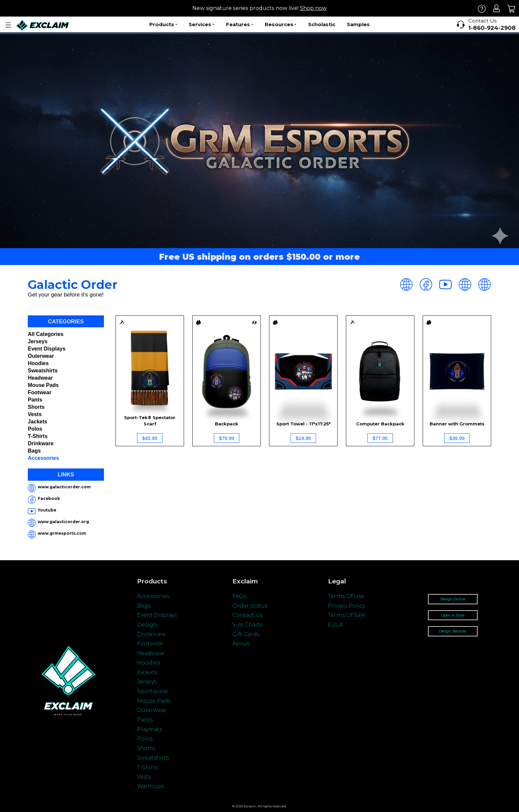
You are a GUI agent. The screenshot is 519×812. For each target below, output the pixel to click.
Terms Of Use (346, 596)
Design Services (453, 631)
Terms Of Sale (347, 615)
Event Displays (47, 349)
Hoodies (38, 363)
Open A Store (453, 615)
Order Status (250, 606)
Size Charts (247, 625)
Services (201, 25)
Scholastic (322, 24)
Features (239, 25)
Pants (35, 400)
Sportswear (153, 691)
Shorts (36, 407)
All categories (46, 334)
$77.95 (380, 438)
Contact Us (247, 615)
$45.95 (150, 438)
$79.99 (227, 438)
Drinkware (41, 443)
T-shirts (38, 436)
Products (163, 25)
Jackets (38, 422)
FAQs (239, 596)
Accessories (43, 458)
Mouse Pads (43, 385)
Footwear (40, 392)
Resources (281, 25)
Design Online (453, 599)
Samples (358, 24)
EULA (335, 625)
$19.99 (304, 438)
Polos (35, 429)
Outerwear (41, 356)
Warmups (150, 786)
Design (147, 625)
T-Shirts (147, 767)
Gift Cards (246, 634)
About (241, 644)
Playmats (150, 729)
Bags (34, 451)
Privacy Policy (347, 606)
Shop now (313, 8)
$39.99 (457, 438)
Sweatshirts (43, 371)
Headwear (40, 378)
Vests (35, 414)
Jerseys (38, 341)
